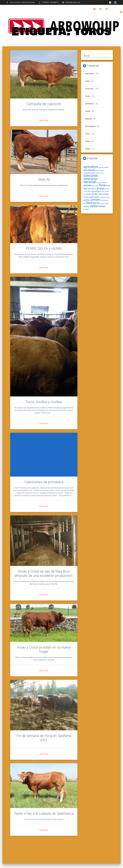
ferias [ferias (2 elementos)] (108, 186)
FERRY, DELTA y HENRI (44, 249)
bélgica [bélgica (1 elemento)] (97, 170)
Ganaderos (89, 104)
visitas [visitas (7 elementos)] (101, 206)
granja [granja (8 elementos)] (100, 188)
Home (114, 9)
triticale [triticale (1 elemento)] (102, 204)
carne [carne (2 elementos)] (93, 173)
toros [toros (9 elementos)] (96, 203)
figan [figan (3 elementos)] (86, 189)
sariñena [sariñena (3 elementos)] (87, 200)
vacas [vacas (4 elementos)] (86, 206)
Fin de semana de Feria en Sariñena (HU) (44, 742)
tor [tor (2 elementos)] (85, 203)
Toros (87, 134)
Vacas (88, 141)
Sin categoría (90, 126)
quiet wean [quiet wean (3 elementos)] (94, 197)
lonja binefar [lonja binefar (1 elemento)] (105, 192)
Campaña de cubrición (44, 104)
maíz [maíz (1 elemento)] (85, 194)
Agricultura (90, 74)
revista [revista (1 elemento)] (108, 197)
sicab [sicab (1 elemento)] (102, 200)
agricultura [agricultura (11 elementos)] (91, 167)
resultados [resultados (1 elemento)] (102, 197)
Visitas (88, 149)
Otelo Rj (44, 180)
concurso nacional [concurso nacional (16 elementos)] (90, 180)
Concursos (89, 89)
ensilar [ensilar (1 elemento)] (97, 186)
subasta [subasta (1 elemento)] (106, 200)
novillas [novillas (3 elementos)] (105, 194)
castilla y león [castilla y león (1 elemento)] (99, 173)
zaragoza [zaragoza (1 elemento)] (86, 209)
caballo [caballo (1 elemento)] (102, 170)
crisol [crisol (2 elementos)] (104, 182)
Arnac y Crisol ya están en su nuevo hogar (44, 654)
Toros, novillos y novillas (44, 402)
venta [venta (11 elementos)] (93, 206)
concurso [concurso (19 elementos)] (91, 176)
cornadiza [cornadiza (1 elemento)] (99, 183)
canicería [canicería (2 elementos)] (87, 173)
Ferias (88, 96)
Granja (88, 111)
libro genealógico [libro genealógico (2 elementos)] (95, 191)
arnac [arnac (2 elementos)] (107, 167)
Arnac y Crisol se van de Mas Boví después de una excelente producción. (44, 574)
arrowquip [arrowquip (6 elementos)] (89, 170)
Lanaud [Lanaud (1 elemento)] (86, 192)
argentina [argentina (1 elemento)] (101, 167)
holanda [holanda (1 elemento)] (107, 189)
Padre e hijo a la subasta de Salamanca (44, 818)
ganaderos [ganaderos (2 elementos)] (92, 189)
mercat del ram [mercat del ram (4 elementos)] (94, 194)
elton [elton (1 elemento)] (93, 186)
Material (88, 119)
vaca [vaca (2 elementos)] (106, 203)
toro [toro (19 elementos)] (89, 203)
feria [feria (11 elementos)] (102, 185)
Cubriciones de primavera (44, 482)
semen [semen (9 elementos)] (95, 200)
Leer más (44, 120)
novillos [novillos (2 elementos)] (86, 197)
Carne (88, 81)
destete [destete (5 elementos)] (87, 185)
